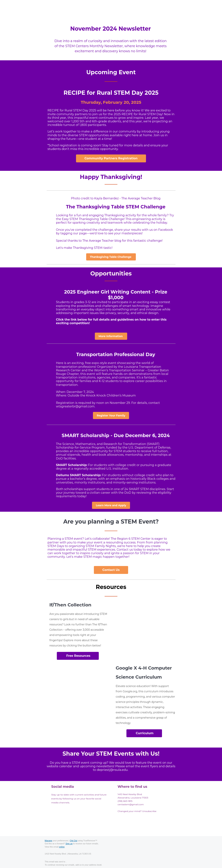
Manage (49, 841)
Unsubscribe (149, 811)
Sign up (69, 844)
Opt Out (74, 841)
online (62, 847)
